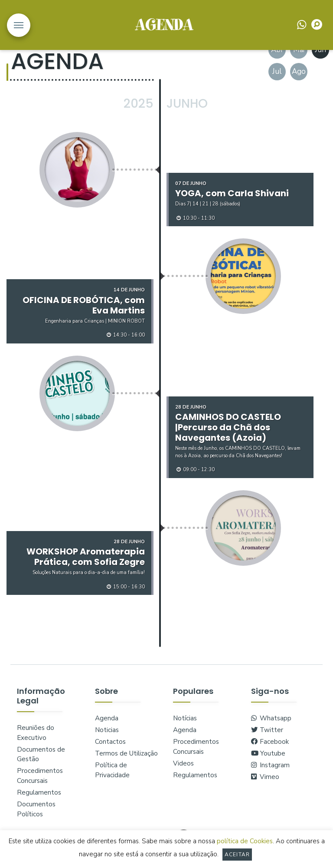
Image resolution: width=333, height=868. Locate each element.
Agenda (107, 718)
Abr (277, 50)
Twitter (267, 730)
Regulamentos (39, 792)
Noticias (107, 730)
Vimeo (265, 777)
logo (164, 24)
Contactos (110, 742)
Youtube (268, 753)
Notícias (185, 718)
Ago (299, 71)
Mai (299, 50)
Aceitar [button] (237, 855)
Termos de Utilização (126, 753)
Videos (183, 763)
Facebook (270, 742)
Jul (277, 71)
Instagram (270, 765)
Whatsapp (271, 718)
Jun (320, 50)
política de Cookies (245, 841)
